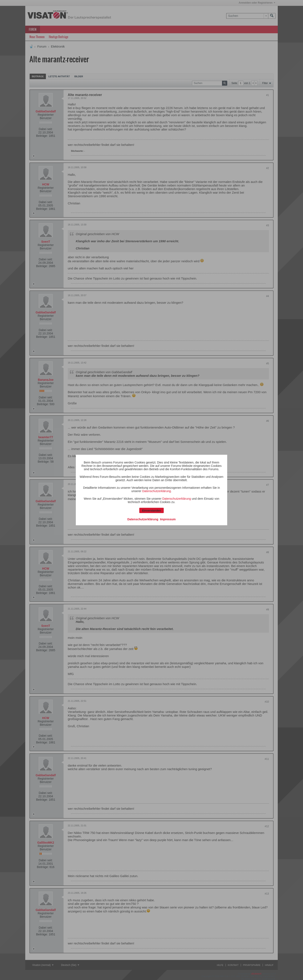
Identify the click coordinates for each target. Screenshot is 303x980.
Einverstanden (151, 511)
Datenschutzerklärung (157, 491)
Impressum (168, 519)
